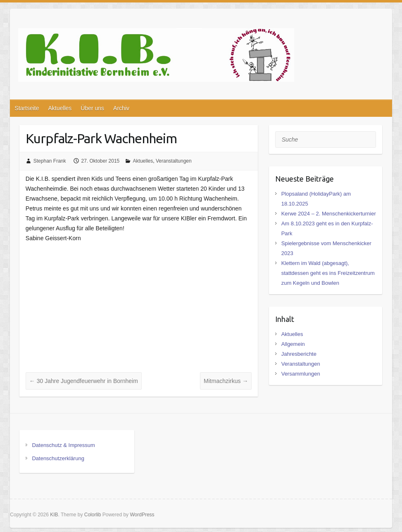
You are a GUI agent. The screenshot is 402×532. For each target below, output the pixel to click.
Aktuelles (60, 108)
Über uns (92, 108)
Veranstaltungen (174, 161)
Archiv (121, 108)
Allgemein (293, 344)
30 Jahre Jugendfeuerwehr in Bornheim (84, 381)
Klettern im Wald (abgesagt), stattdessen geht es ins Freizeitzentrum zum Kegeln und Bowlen (328, 273)
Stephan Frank (50, 161)
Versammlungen (301, 374)
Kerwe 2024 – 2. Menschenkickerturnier (329, 214)
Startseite (27, 108)
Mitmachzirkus (226, 381)
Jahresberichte (299, 354)
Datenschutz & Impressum (63, 445)
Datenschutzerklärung (58, 458)
